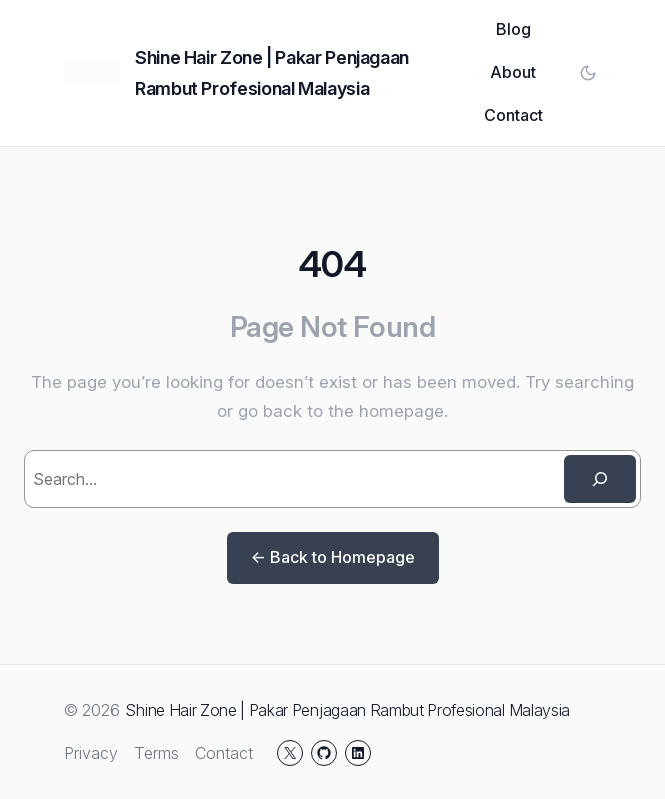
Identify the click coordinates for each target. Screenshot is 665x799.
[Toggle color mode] (588, 73)
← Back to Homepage (333, 557)
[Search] (600, 479)
